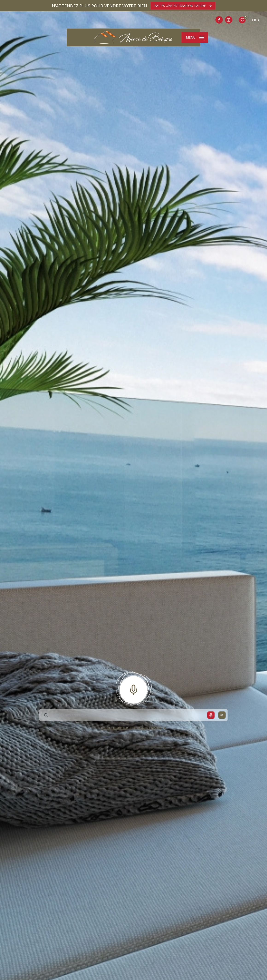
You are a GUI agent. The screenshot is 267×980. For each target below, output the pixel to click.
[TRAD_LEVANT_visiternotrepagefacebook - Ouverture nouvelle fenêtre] (219, 20)
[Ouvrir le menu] (195, 37)
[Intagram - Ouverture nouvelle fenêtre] (229, 20)
